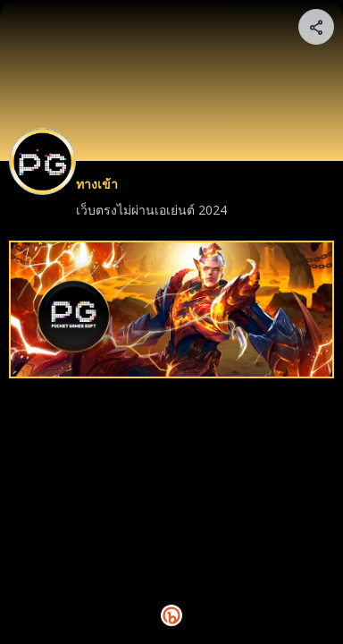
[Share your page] (316, 27)
